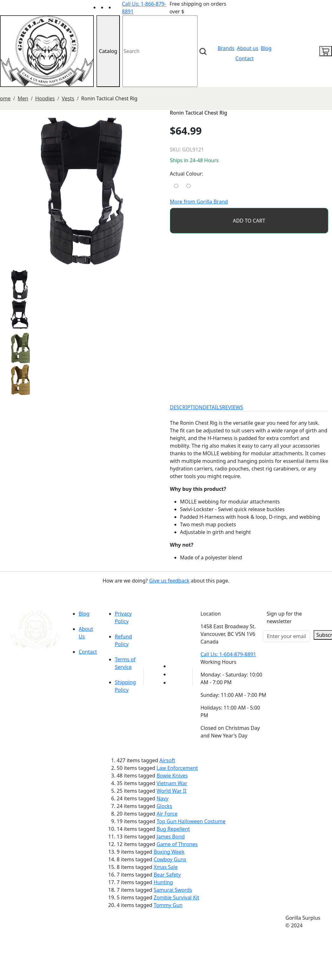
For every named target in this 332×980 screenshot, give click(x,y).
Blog (266, 48)
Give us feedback (169, 581)
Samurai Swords (173, 890)
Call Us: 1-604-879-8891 (228, 654)
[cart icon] (326, 51)
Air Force (167, 814)
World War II (172, 791)
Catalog (108, 51)
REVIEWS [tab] (232, 407)
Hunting (163, 882)
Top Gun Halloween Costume (191, 821)
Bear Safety (167, 875)
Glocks (164, 806)
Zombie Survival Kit (177, 897)
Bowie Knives (172, 776)
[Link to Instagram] (118, 7)
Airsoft (167, 760)
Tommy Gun (168, 905)
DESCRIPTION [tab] (186, 407)
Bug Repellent (173, 829)
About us (247, 48)
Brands (226, 48)
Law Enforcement (177, 768)
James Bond (171, 837)
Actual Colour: (187, 174)
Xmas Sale (166, 867)
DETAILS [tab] (212, 407)
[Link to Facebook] (173, 674)
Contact (244, 58)
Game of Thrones (177, 844)
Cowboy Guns (170, 859)
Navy (163, 798)
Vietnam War (172, 783)
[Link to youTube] (173, 666)
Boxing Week (169, 852)
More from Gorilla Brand (199, 202)
